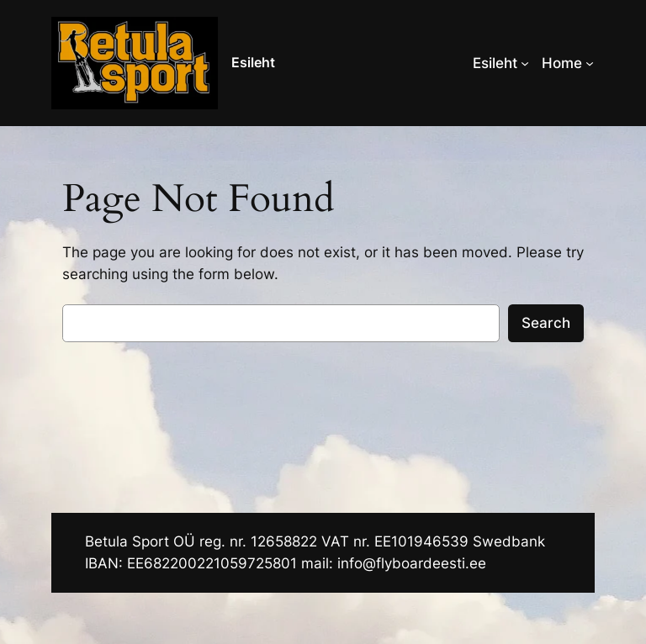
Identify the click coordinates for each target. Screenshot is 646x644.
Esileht (253, 62)
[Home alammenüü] (590, 63)
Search (546, 323)
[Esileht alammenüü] (525, 63)
